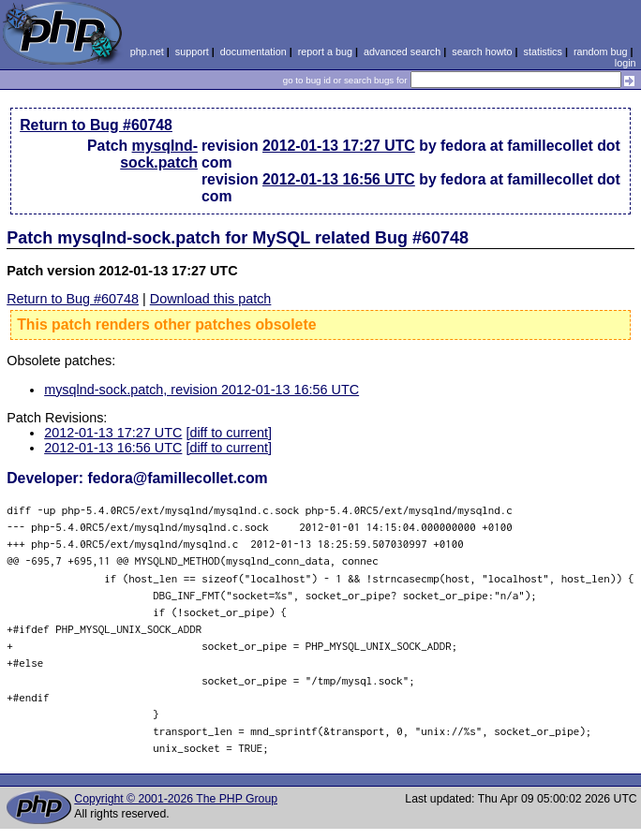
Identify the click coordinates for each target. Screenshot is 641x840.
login (626, 63)
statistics (543, 52)
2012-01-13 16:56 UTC (339, 179)
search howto (482, 52)
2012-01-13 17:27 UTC (339, 146)
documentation (253, 52)
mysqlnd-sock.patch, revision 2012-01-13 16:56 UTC (201, 390)
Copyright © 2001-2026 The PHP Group (176, 799)
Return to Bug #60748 (96, 125)
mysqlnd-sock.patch (159, 154)
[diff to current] (229, 433)
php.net (147, 52)
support (192, 52)
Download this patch (211, 299)
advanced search (402, 52)
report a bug (325, 52)
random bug (601, 52)
